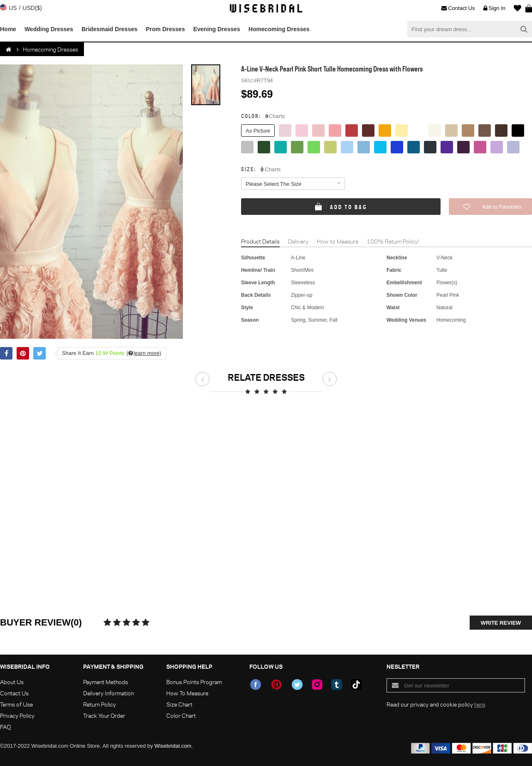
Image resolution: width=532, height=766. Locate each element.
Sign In (494, 8)
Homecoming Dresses (279, 29)
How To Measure (187, 693)
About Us (12, 682)
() (144, 353)
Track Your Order (104, 716)
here (480, 704)
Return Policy (100, 704)
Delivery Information (108, 693)
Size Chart (179, 704)
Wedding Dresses (49, 29)
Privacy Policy (17, 716)
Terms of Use (16, 704)
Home (8, 29)
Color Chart (181, 716)
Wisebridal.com (173, 746)
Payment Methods (106, 682)
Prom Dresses (165, 29)
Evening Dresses (217, 29)
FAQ (5, 727)
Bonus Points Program (194, 682)
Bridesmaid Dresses (110, 29)
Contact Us (458, 8)
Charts (275, 116)
